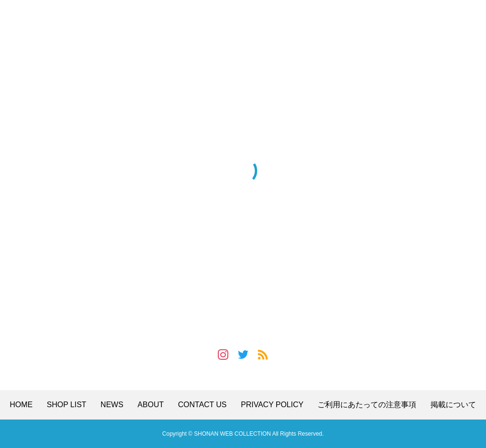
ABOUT (151, 405)
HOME (21, 405)
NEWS (112, 405)
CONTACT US (202, 405)
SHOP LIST (67, 405)
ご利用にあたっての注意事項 (367, 405)
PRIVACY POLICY (272, 405)
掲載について (453, 405)
